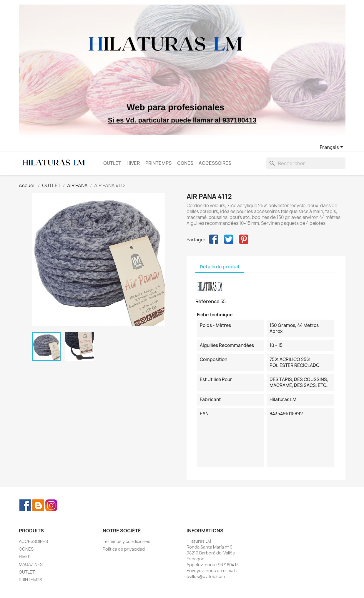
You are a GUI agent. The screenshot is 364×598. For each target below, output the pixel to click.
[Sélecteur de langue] (333, 147)
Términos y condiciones (127, 541)
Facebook (25, 505)
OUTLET (112, 163)
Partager (214, 239)
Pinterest (244, 239)
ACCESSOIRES (215, 163)
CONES (185, 163)
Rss (38, 505)
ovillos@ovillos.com (206, 576)
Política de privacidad (124, 549)
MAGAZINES (31, 564)
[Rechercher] (306, 163)
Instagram (51, 505)
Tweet (229, 239)
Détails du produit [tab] (220, 267)
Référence (207, 301)
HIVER (133, 163)
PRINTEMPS (158, 163)
